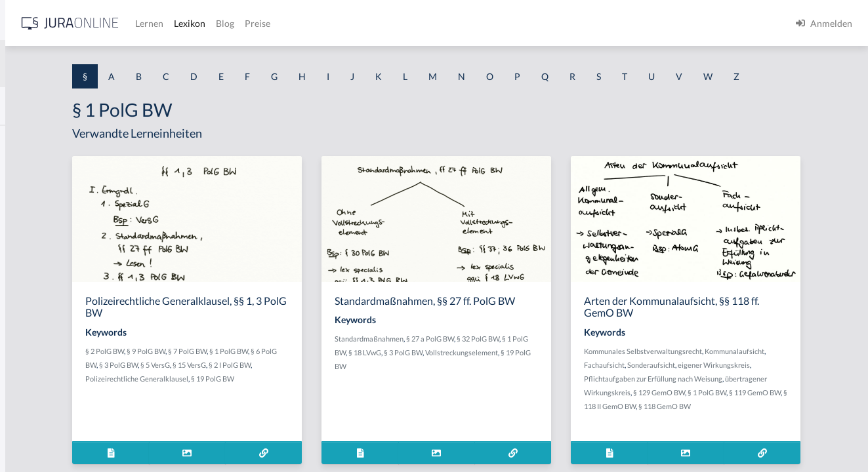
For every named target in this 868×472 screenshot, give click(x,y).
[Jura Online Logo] (275, 23)
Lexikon (394, 23)
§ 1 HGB (27, 228)
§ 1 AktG (28, 139)
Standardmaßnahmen (486, 375)
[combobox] (105, 64)
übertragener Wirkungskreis (764, 417)
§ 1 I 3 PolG (33, 375)
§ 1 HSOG (30, 257)
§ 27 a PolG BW (548, 375)
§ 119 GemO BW (775, 430)
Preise (462, 23)
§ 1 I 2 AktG (34, 316)
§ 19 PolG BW (549, 403)
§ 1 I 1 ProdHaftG (46, 287)
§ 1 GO (24, 198)
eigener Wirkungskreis (708, 403)
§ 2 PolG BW (252, 375)
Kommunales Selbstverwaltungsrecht (731, 375)
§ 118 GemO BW (734, 444)
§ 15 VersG (359, 389)
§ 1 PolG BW (376, 375)
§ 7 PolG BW (335, 375)
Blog (430, 23)
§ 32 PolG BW (595, 375)
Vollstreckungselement (488, 403)
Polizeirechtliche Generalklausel (315, 403)
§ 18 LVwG (505, 389)
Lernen (354, 23)
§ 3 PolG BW (288, 389)
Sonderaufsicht (801, 389)
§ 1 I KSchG (33, 405)
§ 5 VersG (325, 389)
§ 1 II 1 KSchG (38, 434)
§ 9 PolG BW (294, 375)
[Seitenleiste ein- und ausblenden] (189, 20)
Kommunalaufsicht (702, 389)
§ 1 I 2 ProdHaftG (46, 346)
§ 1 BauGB (31, 169)
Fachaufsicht (754, 389)
